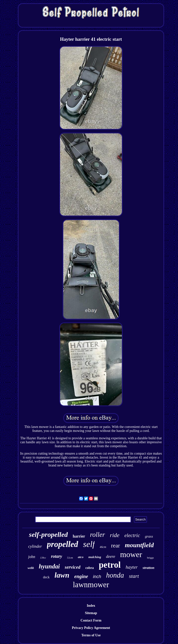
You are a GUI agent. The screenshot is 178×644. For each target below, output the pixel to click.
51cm (70, 558)
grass (149, 536)
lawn (62, 575)
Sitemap (91, 613)
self (89, 544)
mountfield (139, 545)
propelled (63, 544)
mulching (95, 557)
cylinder (35, 546)
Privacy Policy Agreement (91, 628)
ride (115, 535)
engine (81, 576)
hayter (132, 567)
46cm (103, 547)
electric (132, 535)
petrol (110, 565)
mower (131, 554)
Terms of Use (91, 635)
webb (31, 568)
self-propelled (48, 534)
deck (46, 577)
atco (81, 557)
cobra (89, 568)
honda (115, 575)
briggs (151, 558)
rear (115, 546)
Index (91, 606)
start (134, 576)
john (32, 557)
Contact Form (91, 620)
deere (111, 556)
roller (98, 535)
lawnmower (91, 585)
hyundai (49, 566)
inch (97, 577)
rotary (56, 556)
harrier (79, 536)
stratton (149, 568)
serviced (73, 567)
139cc (43, 558)
